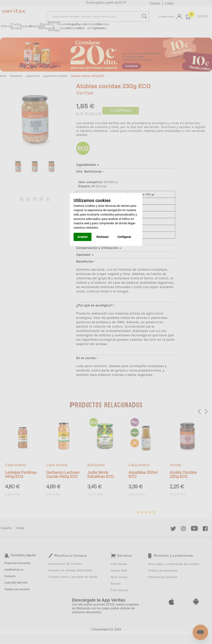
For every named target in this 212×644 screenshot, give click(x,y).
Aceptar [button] (83, 237)
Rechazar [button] (102, 237)
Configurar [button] (124, 237)
